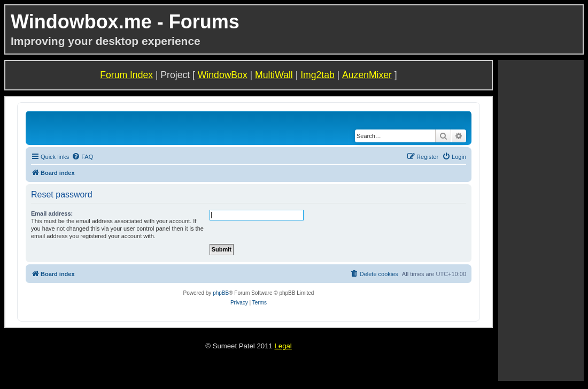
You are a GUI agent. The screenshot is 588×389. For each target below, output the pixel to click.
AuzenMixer (367, 75)
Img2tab (318, 75)
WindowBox (223, 75)
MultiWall (274, 75)
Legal (283, 346)
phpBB (221, 293)
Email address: (52, 213)
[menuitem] (82, 157)
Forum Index (126, 75)
